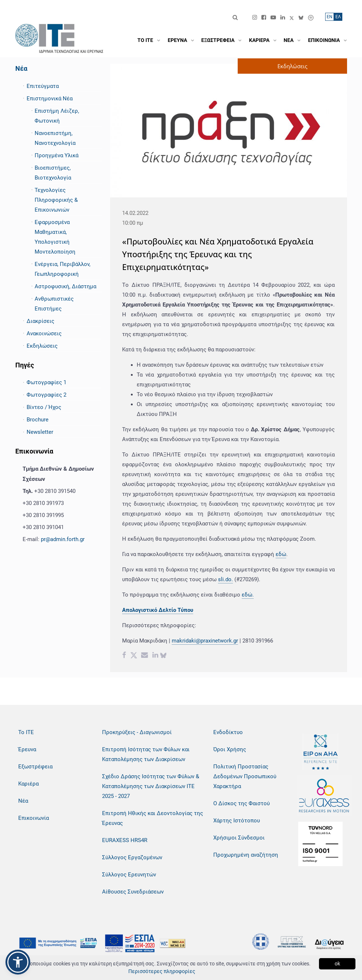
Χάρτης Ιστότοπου (237, 821)
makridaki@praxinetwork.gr (205, 641)
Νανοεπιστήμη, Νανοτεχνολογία (55, 138)
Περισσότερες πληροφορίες (162, 971)
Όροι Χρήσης (230, 749)
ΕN (330, 17)
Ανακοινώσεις (44, 333)
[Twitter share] (134, 656)
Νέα (21, 68)
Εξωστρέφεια (35, 767)
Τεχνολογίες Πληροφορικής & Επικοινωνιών (56, 200)
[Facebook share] (124, 656)
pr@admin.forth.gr (63, 539)
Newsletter (40, 432)
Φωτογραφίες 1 (46, 382)
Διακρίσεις (40, 321)
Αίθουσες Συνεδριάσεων (133, 892)
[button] (18, 962)
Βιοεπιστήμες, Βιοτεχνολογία (53, 173)
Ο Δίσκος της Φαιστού (242, 803)
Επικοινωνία (34, 818)
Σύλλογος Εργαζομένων (132, 857)
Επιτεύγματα (43, 86)
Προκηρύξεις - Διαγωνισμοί (137, 732)
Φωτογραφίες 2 (46, 395)
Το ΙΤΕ (26, 732)
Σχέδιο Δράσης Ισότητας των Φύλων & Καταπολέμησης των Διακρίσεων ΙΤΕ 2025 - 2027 (151, 786)
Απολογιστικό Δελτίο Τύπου (158, 610)
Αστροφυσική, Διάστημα (65, 286)
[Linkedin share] (155, 656)
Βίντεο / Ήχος (44, 407)
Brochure (38, 420)
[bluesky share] (163, 656)
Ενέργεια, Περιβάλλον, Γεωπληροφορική (63, 269)
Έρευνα (27, 749)
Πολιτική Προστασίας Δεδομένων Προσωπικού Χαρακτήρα (245, 776)
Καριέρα (28, 784)
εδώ (281, 554)
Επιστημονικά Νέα (50, 99)
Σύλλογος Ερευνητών (129, 875)
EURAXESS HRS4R (125, 840)
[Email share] (145, 656)
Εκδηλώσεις (42, 346)
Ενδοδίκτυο (228, 732)
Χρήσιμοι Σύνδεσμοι (239, 838)
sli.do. (225, 579)
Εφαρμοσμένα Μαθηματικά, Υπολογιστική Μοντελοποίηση (55, 237)
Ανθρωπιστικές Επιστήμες (54, 304)
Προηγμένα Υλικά (57, 155)
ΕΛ (338, 17)
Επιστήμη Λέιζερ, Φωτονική (57, 116)
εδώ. (248, 595)
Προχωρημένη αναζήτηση (246, 855)
